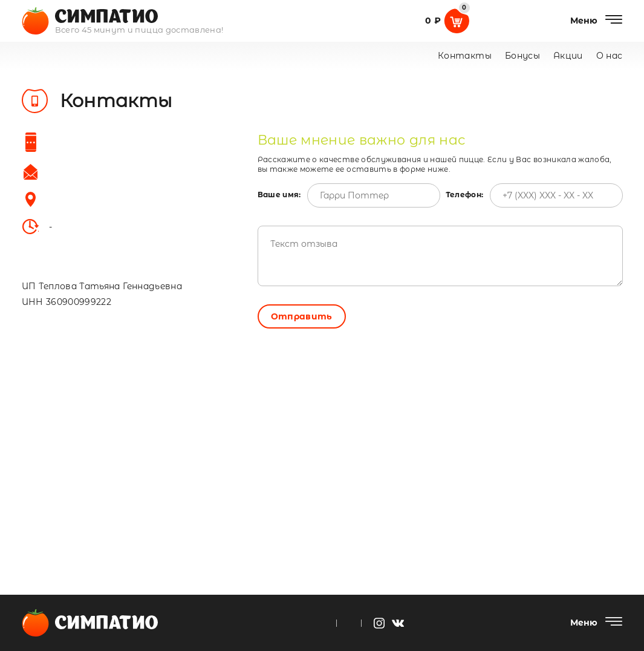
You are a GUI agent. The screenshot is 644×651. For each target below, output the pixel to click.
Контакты (465, 56)
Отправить (302, 316)
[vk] (398, 623)
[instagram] (379, 623)
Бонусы (522, 56)
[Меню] (597, 21)
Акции (568, 56)
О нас (610, 56)
